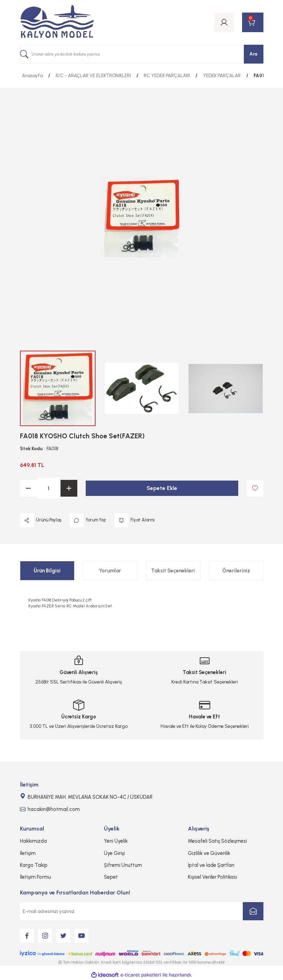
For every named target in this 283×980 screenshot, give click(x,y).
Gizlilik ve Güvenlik (209, 853)
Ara (253, 54)
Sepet (111, 877)
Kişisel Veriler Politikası (213, 877)
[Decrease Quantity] (28, 488)
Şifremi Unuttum (123, 865)
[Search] (142, 54)
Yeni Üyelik (116, 841)
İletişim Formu (36, 877)
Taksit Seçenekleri (173, 571)
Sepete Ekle (162, 488)
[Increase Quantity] (69, 488)
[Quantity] (49, 488)
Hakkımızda (33, 841)
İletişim (28, 853)
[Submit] (253, 911)
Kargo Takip (34, 865)
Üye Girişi (114, 853)
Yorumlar (110, 571)
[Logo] (57, 22)
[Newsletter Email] (142, 911)
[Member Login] (224, 22)
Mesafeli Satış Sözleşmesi (217, 841)
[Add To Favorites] (255, 488)
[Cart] (253, 22)
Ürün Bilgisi (47, 571)
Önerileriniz (236, 571)
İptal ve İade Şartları (211, 865)
